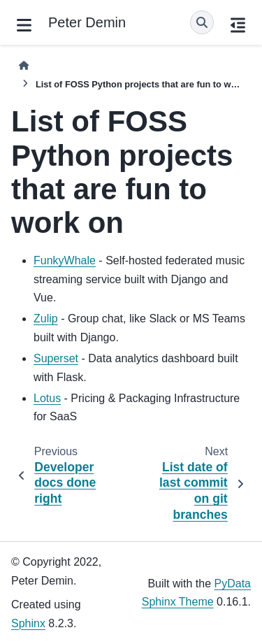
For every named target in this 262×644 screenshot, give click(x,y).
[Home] (24, 65)
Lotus (47, 398)
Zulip (46, 319)
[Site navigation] (24, 25)
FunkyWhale (65, 260)
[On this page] (238, 25)
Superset (56, 358)
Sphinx (28, 623)
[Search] (202, 22)
